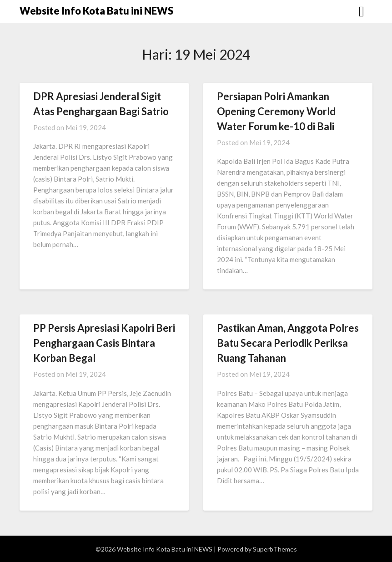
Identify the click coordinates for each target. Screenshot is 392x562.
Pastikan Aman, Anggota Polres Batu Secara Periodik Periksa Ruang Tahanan (288, 343)
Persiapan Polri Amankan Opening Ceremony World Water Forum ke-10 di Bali (276, 111)
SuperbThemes (275, 549)
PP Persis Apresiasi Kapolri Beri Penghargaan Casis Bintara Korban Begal (104, 343)
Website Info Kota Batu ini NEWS (96, 11)
